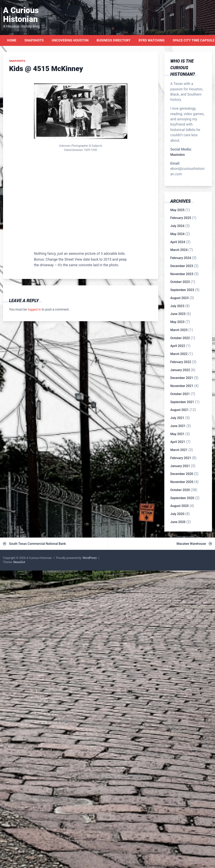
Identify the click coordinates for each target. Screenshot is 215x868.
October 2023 (180, 282)
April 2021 (178, 442)
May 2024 (177, 234)
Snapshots (34, 40)
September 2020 (182, 498)
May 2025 (177, 210)
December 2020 (182, 474)
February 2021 (181, 458)
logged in (34, 309)
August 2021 (180, 410)
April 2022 (178, 346)
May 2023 (177, 322)
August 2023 (180, 298)
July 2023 (177, 306)
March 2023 (179, 330)
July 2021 (177, 418)
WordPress (90, 558)
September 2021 (182, 402)
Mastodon (178, 155)
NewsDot (19, 562)
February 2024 (181, 258)
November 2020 (182, 482)
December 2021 (182, 378)
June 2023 (178, 314)
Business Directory (114, 40)
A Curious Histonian (21, 15)
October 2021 (180, 394)
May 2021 (177, 434)
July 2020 (177, 514)
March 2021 (179, 450)
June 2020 (178, 522)
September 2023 (182, 290)
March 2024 (179, 250)
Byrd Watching (152, 40)
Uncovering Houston (70, 40)
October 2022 (180, 338)
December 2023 (182, 266)
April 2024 (178, 242)
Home (12, 40)
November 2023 (182, 274)
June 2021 (178, 426)
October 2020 (180, 490)
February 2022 (181, 362)
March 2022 (179, 354)
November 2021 (182, 386)
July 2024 (177, 226)
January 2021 (180, 466)
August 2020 (180, 506)
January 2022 (180, 370)
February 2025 (181, 218)
